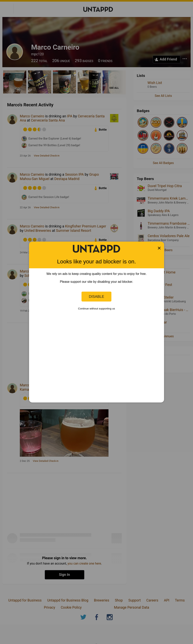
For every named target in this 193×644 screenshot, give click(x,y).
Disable (97, 297)
